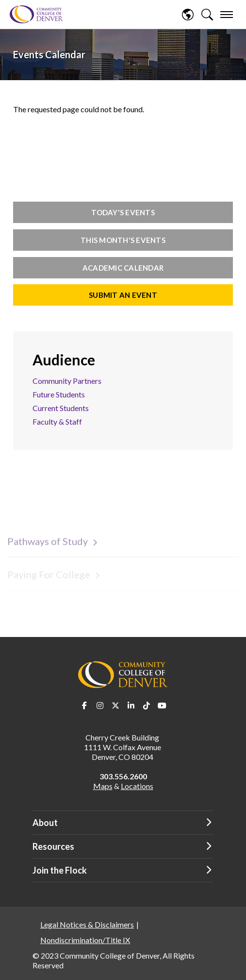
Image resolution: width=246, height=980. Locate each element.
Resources (53, 846)
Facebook (84, 705)
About (45, 823)
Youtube (162, 705)
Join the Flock (60, 870)
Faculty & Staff (57, 421)
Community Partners (67, 381)
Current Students (61, 408)
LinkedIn (131, 705)
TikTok (147, 705)
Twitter (115, 705)
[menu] (227, 15)
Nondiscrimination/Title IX (85, 940)
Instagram (100, 705)
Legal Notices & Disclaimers (87, 924)
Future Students (59, 394)
